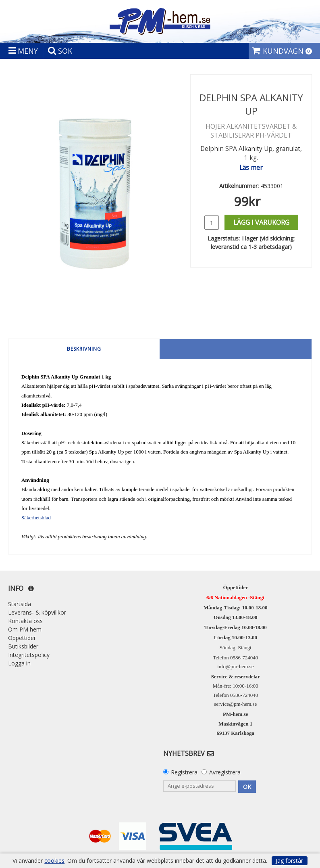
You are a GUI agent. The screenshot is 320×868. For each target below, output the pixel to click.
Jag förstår (289, 861)
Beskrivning (84, 349)
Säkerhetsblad (36, 518)
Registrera (184, 772)
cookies (54, 861)
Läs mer (251, 168)
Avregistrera (225, 772)
